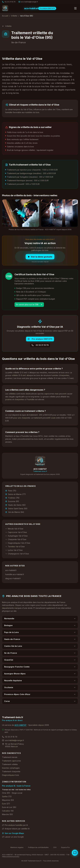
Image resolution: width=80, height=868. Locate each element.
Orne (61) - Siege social (12, 793)
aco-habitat (31, 8)
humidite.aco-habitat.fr (15, 574)
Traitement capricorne (11, 761)
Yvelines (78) (12, 498)
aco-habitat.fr (11, 570)
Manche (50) (8, 814)
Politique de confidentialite (38, 847)
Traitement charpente (11, 771)
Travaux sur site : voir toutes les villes (16, 790)
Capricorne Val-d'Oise (16, 532)
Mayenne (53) (8, 800)
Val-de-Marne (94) (15, 512)
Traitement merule (10, 757)
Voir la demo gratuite (40, 257)
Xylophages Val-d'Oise (16, 536)
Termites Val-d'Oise (15, 547)
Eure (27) (6, 804)
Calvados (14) (8, 811)
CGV (55, 847)
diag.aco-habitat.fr (13, 578)
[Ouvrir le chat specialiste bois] (75, 853)
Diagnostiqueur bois (11, 775)
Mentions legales (17, 847)
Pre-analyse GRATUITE (40, 339)
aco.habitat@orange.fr (13, 740)
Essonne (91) (12, 501)
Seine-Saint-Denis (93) (16, 509)
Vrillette (14, 16)
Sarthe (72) (7, 796)
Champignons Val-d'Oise (17, 554)
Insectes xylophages (11, 768)
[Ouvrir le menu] (75, 8)
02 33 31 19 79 (40, 345)
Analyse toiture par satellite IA (16, 829)
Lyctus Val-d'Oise (14, 550)
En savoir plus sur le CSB (29, 304)
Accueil (5, 16)
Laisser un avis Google (13, 837)
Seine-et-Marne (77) (16, 494)
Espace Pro (65, 847)
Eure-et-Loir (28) (9, 807)
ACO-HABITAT (21, 725)
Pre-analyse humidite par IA (15, 825)
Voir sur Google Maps (13, 833)
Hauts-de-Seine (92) (15, 505)
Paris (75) (11, 491)
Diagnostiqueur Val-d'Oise (18, 543)
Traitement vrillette (10, 764)
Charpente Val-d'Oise (16, 539)
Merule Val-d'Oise (14, 529)
